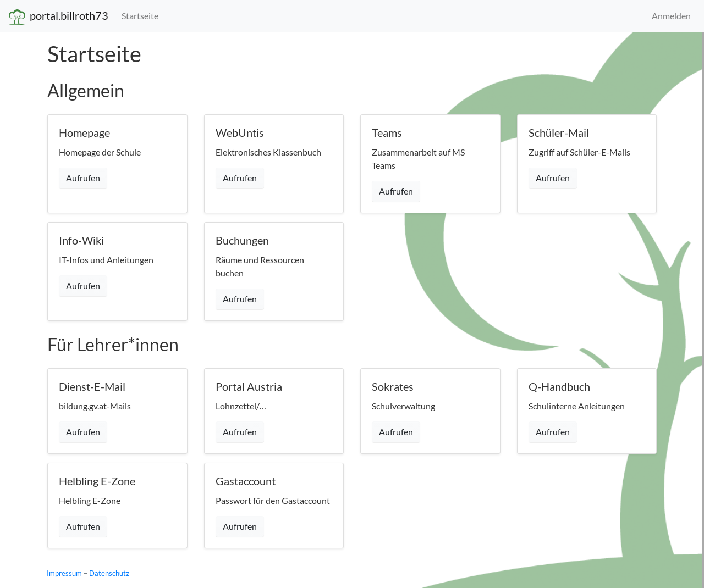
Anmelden (671, 16)
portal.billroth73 (59, 17)
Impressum (64, 573)
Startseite (140, 16)
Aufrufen (83, 178)
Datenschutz (109, 573)
